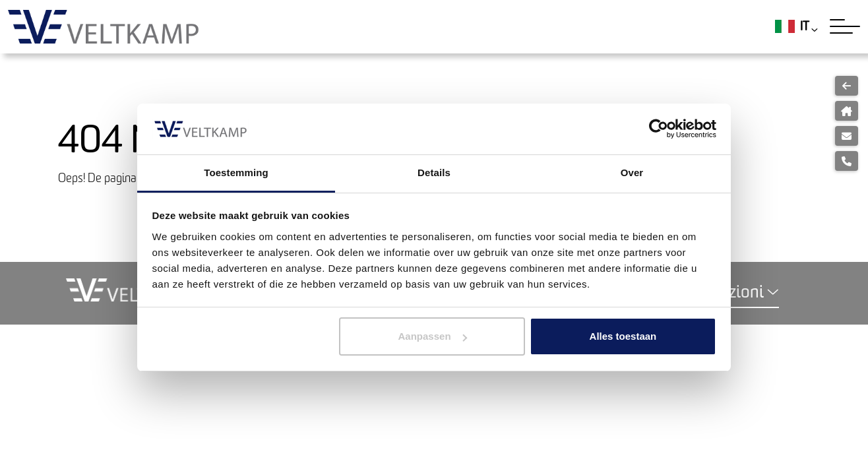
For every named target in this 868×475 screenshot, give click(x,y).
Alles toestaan (623, 336)
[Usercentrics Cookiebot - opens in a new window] (659, 129)
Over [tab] (632, 173)
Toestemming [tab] (236, 173)
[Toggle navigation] (845, 26)
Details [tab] (434, 173)
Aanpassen (433, 336)
